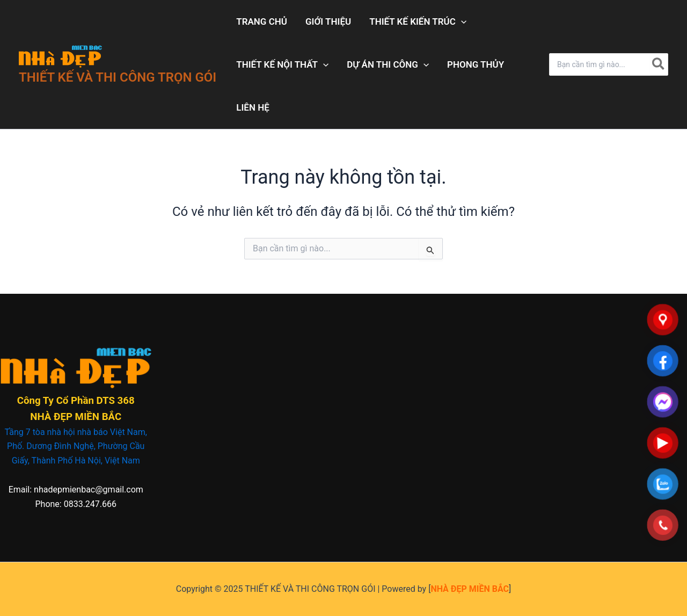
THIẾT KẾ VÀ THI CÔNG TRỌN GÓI (118, 77)
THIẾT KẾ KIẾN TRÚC (418, 21)
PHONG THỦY (476, 64)
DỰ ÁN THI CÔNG (388, 64)
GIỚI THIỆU (328, 21)
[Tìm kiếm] (659, 64)
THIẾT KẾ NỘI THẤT (282, 64)
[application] (461, 21)
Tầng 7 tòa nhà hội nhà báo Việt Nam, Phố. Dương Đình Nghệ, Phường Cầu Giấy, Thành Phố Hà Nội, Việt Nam (76, 446)
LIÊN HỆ (253, 107)
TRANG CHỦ (262, 21)
